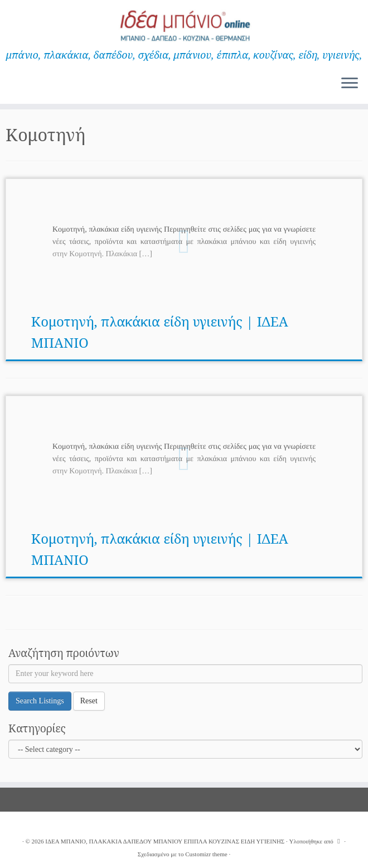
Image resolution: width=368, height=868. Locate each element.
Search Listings (40, 701)
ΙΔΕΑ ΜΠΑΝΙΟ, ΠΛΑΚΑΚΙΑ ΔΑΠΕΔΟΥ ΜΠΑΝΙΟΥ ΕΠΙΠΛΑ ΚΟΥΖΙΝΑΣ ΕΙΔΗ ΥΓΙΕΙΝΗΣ (165, 841)
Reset (89, 701)
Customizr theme (206, 854)
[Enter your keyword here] (185, 674)
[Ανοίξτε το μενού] (350, 84)
